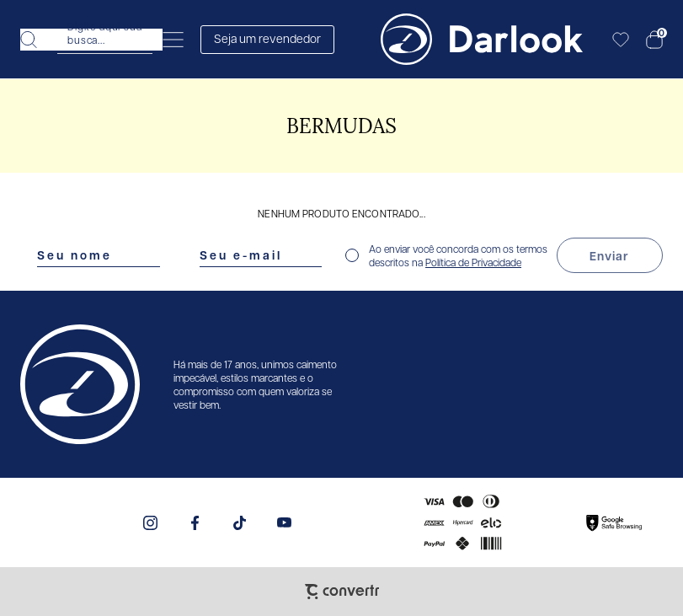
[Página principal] (482, 39)
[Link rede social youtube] (284, 523)
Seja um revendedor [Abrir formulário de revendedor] (267, 38)
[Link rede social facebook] (195, 523)
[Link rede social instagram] (150, 523)
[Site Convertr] (342, 592)
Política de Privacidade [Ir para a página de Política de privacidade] (473, 262)
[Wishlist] (621, 40)
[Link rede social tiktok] (240, 523)
